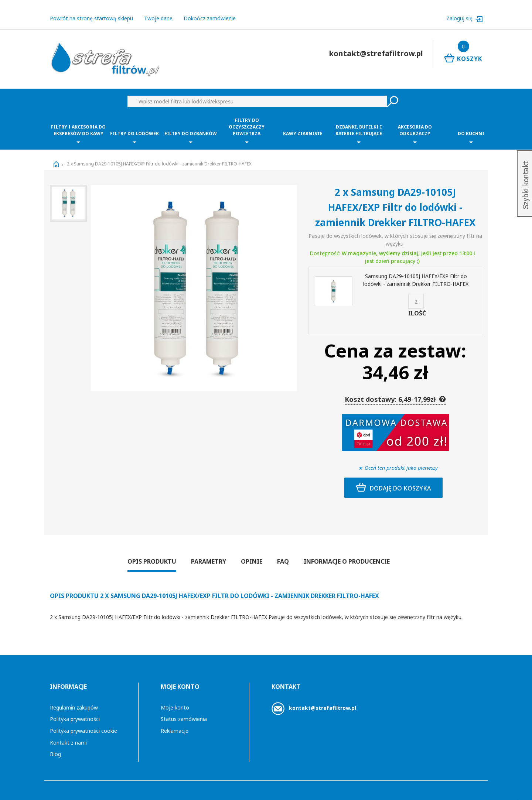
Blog (55, 747)
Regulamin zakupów (74, 700)
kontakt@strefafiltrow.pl (323, 701)
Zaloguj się (460, 11)
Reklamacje (175, 724)
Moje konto (175, 700)
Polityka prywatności (75, 712)
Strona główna (56, 157)
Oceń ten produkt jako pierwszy (401, 461)
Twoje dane (158, 11)
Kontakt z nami (68, 736)
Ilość (417, 306)
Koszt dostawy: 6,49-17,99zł (395, 392)
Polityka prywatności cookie (83, 724)
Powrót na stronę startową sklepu (91, 11)
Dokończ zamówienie (210, 11)
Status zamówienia (184, 712)
